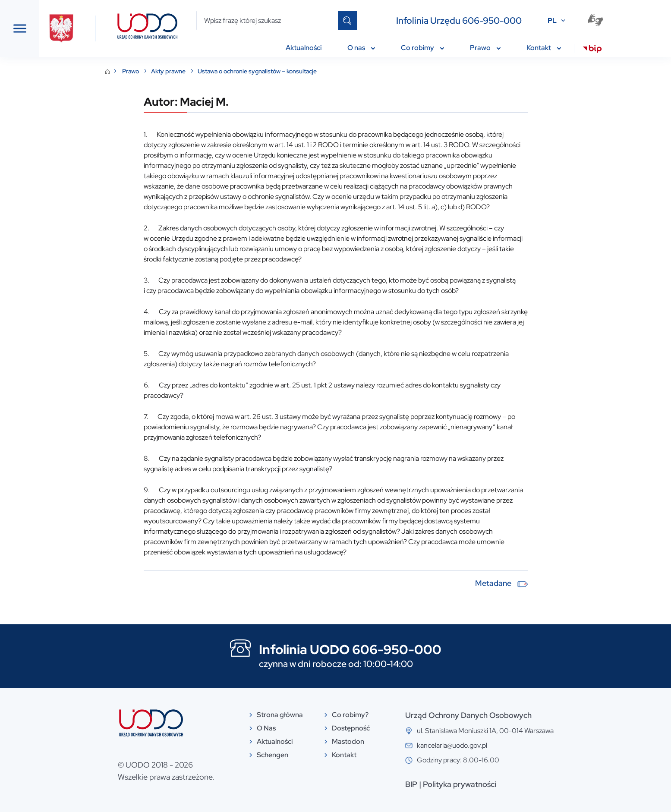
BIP (476, 784)
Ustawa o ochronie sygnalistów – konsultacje (322, 71)
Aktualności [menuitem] (307, 48)
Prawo (196, 71)
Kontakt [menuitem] (548, 48)
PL (556, 20)
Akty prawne (234, 71)
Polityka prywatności (524, 784)
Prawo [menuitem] (489, 48)
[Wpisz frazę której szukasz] (271, 20)
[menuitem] (596, 50)
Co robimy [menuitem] (426, 48)
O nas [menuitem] (365, 48)
